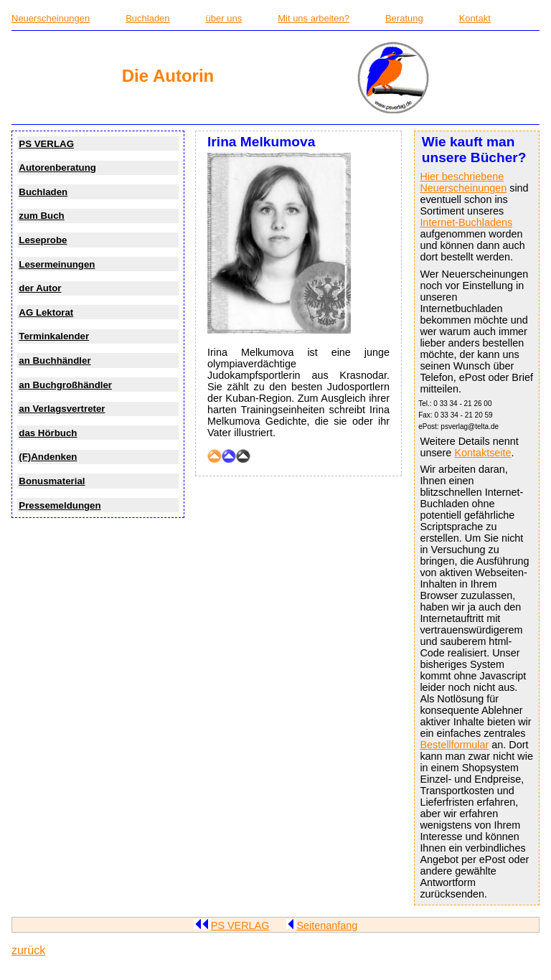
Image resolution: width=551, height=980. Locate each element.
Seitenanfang (322, 925)
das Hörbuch (48, 433)
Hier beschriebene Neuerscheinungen (463, 182)
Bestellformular (454, 745)
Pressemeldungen (60, 505)
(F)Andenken (48, 457)
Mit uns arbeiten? (314, 18)
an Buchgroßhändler (65, 385)
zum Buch (41, 216)
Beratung (404, 18)
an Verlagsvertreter (62, 409)
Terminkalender (54, 336)
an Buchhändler (55, 361)
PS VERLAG (46, 144)
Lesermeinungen (57, 264)
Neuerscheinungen (51, 18)
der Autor (40, 288)
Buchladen (147, 18)
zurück (28, 950)
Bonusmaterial (52, 481)
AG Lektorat (46, 312)
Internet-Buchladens (466, 222)
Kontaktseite (482, 453)
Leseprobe (43, 240)
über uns (224, 18)
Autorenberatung (57, 168)
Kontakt (475, 18)
